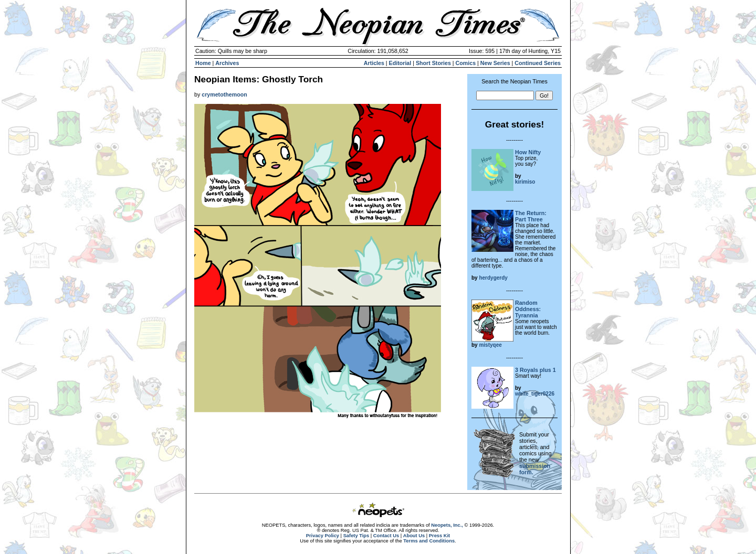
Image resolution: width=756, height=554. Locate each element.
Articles (374, 63)
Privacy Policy (323, 536)
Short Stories (433, 63)
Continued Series (538, 63)
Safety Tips (356, 536)
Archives (227, 63)
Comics (466, 63)
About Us (414, 536)
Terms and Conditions (429, 541)
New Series (495, 63)
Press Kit (439, 536)
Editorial (400, 63)
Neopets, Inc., (447, 525)
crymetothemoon (224, 94)
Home (203, 63)
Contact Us (386, 536)
